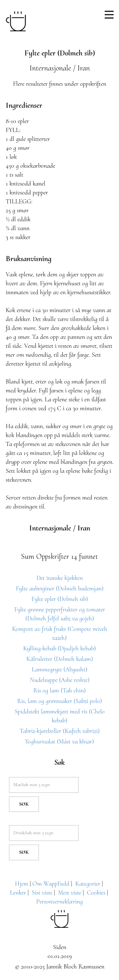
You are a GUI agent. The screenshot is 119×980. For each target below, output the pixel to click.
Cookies (96, 893)
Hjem (22, 884)
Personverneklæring (60, 902)
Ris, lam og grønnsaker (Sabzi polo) (60, 701)
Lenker (18, 893)
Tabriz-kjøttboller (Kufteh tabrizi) (60, 731)
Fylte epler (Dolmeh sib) (60, 599)
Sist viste (42, 893)
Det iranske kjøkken (60, 578)
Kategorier (88, 884)
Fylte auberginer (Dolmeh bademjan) (60, 589)
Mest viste (70, 893)
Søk (24, 804)
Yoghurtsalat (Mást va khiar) (60, 742)
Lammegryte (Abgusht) (60, 669)
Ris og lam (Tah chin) (60, 691)
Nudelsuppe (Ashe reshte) (60, 680)
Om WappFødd (51, 884)
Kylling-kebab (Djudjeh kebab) (60, 648)
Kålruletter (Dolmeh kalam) (60, 659)
